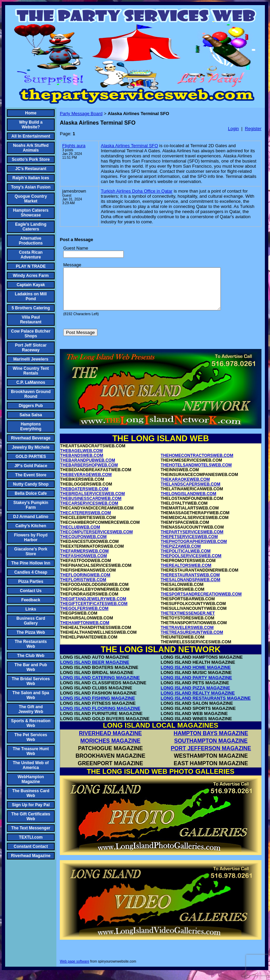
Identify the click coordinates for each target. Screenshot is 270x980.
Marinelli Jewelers (31, 359)
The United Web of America (31, 765)
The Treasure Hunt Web (31, 751)
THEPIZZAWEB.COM (181, 555)
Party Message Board (81, 114)
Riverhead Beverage (31, 438)
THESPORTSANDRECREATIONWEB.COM (201, 602)
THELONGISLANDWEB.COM (188, 502)
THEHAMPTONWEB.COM (85, 631)
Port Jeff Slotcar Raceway (31, 348)
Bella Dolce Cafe (31, 493)
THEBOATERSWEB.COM (84, 497)
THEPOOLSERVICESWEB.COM (191, 564)
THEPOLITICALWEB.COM (186, 559)
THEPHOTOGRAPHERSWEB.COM (194, 550)
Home (31, 113)
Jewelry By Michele (31, 447)
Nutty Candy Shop (31, 484)
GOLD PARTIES (31, 457)
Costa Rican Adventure (31, 255)
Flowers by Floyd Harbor (31, 537)
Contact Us (31, 591)
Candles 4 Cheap (31, 572)
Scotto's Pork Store (31, 159)
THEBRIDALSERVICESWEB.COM (92, 502)
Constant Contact (31, 846)
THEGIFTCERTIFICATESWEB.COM (94, 612)
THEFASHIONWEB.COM (84, 564)
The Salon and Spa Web (31, 695)
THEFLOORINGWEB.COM (85, 583)
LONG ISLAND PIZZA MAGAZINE (195, 696)
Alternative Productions (31, 241)
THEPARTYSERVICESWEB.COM (192, 540)
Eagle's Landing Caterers (31, 227)
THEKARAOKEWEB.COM (185, 488)
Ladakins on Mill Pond (31, 296)
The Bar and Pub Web (31, 667)
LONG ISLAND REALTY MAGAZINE (198, 701)
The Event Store (31, 475)
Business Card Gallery (31, 621)
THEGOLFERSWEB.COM (84, 617)
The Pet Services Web (31, 737)
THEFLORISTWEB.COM (83, 588)
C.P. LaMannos (31, 382)
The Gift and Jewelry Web (31, 709)
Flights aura (74, 146)
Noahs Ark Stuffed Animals (31, 148)
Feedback (31, 600)
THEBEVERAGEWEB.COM (86, 483)
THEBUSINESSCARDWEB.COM (91, 507)
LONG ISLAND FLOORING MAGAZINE (100, 717)
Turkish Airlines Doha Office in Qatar (137, 191)
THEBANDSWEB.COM (82, 464)
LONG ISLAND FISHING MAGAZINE (98, 706)
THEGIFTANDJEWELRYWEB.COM (93, 607)
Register (253, 129)
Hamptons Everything (31, 426)
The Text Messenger (31, 828)
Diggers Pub (31, 406)
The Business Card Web (31, 793)
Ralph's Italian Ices (31, 178)
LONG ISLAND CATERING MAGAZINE (100, 686)
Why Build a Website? (31, 125)
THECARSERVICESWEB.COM (89, 512)
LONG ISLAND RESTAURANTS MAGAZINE (206, 706)
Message (72, 265)
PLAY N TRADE (31, 266)
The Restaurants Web (31, 644)
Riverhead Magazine (31, 856)
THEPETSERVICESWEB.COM (189, 545)
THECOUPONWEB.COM (83, 545)
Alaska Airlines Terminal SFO (129, 146)
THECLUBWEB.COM (80, 535)
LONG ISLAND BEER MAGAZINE (95, 670)
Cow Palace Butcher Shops (31, 334)
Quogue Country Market (31, 199)
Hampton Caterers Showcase (31, 213)
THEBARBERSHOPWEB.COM (89, 473)
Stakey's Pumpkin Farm (31, 505)
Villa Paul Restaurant (31, 320)
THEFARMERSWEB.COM (84, 559)
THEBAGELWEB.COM (82, 459)
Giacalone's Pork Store (31, 551)
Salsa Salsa (31, 415)
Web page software (75, 970)
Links (31, 609)
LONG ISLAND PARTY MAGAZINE (196, 686)
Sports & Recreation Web (31, 723)
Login (233, 129)
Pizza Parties (31, 582)
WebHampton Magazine (31, 779)
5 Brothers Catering (31, 308)
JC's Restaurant (31, 169)
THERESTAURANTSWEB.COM (190, 583)
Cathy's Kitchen (31, 526)
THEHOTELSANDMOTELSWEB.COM (196, 473)
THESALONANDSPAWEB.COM (190, 588)
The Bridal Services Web (31, 681)
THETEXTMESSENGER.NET (188, 621)
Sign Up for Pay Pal (31, 805)
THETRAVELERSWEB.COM (187, 636)
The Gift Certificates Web (31, 816)
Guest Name (76, 248)
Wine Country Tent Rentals (31, 371)
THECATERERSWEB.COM (85, 521)
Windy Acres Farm (31, 276)
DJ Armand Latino (31, 517)
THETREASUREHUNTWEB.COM (192, 641)
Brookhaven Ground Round (31, 394)
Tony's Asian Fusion (31, 187)
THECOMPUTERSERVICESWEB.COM (96, 540)
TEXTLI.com (31, 837)
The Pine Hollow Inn (31, 563)
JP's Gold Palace (31, 466)
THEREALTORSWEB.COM (186, 574)
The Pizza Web (31, 632)
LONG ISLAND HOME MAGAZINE (196, 676)
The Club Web (31, 656)
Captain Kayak (31, 285)
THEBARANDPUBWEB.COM (88, 468)
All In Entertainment (31, 136)
